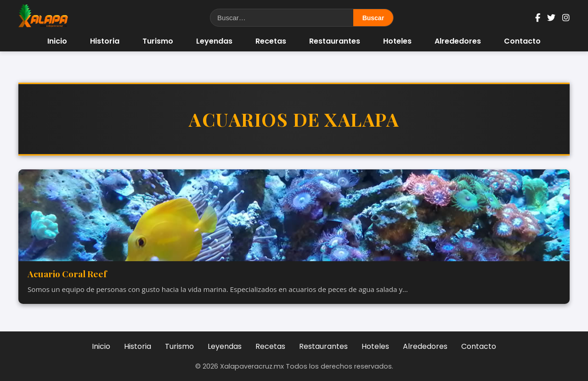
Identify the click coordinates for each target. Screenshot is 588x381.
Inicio (57, 41)
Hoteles (397, 41)
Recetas (271, 41)
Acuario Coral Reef (67, 274)
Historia (105, 41)
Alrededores (458, 41)
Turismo (158, 41)
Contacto (522, 41)
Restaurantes (335, 41)
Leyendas (214, 41)
